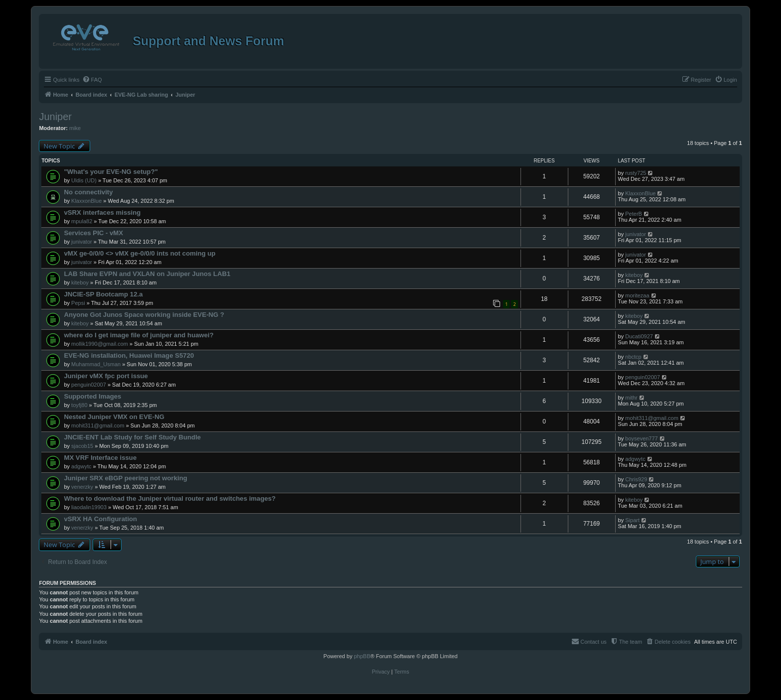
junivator (82, 242)
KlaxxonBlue (86, 201)
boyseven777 (641, 438)
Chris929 (636, 479)
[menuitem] (92, 80)
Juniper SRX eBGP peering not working (125, 478)
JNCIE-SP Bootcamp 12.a (103, 294)
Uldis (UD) (84, 180)
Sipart (632, 520)
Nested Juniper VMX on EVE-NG (114, 417)
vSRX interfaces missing (102, 212)
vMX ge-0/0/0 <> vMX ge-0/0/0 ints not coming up (139, 253)
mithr (631, 398)
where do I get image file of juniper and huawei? (138, 335)
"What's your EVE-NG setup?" (111, 172)
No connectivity (88, 192)
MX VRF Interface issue (100, 458)
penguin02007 (89, 385)
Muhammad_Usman (96, 364)
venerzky (82, 487)
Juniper (55, 117)
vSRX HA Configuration (100, 519)
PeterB (634, 214)
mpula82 (82, 221)
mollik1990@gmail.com (100, 344)
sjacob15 (82, 446)
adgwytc (81, 466)
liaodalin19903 (89, 507)
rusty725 (636, 173)
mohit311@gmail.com (98, 425)
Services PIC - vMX (93, 233)
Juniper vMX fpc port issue (106, 376)
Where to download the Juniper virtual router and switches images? (170, 498)
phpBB (362, 656)
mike (75, 128)
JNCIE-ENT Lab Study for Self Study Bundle (132, 437)
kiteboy (80, 282)
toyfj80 (79, 405)
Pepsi (78, 303)
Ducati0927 (639, 336)
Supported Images (92, 396)
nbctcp (633, 357)
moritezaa (637, 295)
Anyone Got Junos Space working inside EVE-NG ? (144, 315)
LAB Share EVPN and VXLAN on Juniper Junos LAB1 (147, 274)
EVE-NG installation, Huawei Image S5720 (129, 355)
